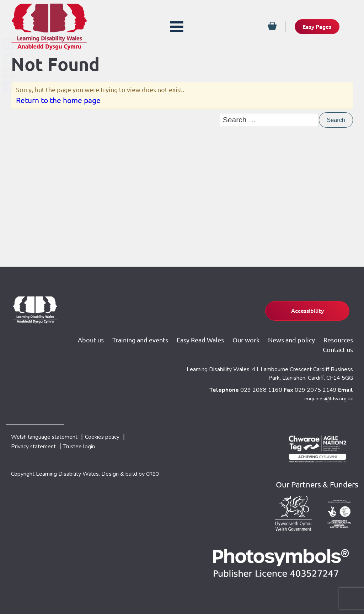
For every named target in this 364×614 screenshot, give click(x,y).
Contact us (338, 346)
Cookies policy (118, 436)
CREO (154, 475)
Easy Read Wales (238, 335)
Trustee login (90, 447)
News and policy (330, 335)
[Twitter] (9, 58)
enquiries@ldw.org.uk (327, 396)
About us (127, 335)
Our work (284, 335)
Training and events (177, 335)
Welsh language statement (50, 436)
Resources (299, 346)
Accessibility (296, 306)
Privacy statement (37, 447)
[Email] (9, 73)
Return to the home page (58, 102)
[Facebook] (9, 44)
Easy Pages (312, 26)
